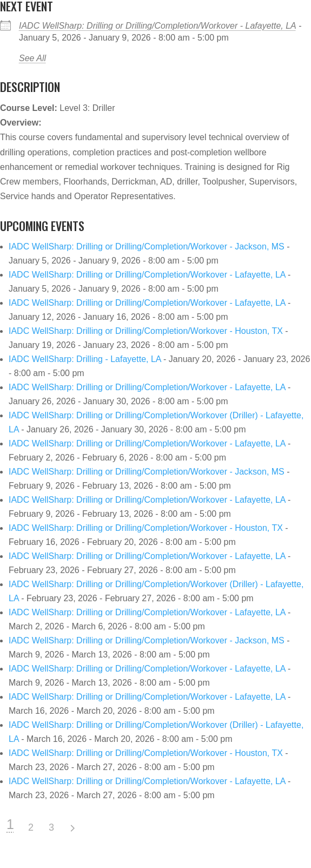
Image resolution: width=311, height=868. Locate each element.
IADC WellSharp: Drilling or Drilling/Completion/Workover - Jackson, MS (147, 246)
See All (32, 58)
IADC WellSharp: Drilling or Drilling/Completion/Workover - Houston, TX (146, 331)
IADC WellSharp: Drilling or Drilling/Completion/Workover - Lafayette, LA (158, 26)
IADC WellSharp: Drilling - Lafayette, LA (85, 359)
